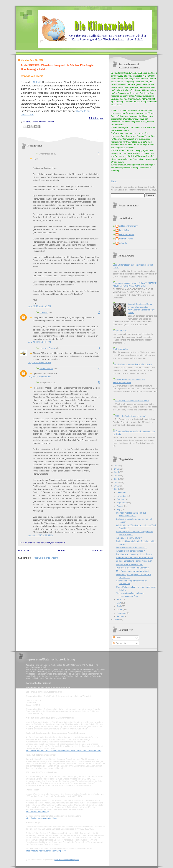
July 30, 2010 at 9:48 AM (39, 377)
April (119, 606)
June (119, 599)
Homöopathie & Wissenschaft (130, 564)
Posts (117, 638)
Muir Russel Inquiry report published (133, 571)
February (121, 613)
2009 (117, 620)
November (122, 496)
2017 (117, 466)
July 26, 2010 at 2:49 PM (40, 306)
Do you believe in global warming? (132, 547)
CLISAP (37, 82)
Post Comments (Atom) (46, 558)
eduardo (123, 243)
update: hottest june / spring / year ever (134, 561)
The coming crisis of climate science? (132, 401)
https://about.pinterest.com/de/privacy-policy (46, 851)
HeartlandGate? (120, 331)
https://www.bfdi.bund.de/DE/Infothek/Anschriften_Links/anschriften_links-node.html (64, 751)
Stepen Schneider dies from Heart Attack (135, 558)
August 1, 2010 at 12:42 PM (41, 535)
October (121, 499)
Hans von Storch (47, 348)
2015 (117, 472)
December (122, 492)
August (120, 506)
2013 (117, 479)
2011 (117, 486)
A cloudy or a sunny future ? (129, 538)
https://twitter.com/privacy (37, 812)
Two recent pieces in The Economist (133, 568)
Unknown (44, 312)
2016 (117, 469)
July (119, 509)
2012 (117, 482)
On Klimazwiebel (121, 349)
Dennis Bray (125, 230)
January (121, 616)
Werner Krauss (46, 369)
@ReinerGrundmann (129, 226)
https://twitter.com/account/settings (41, 818)
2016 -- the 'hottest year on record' (130, 416)
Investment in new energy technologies (134, 554)
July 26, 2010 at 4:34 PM (40, 342)
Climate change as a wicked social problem (133, 364)
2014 (117, 476)
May (119, 603)
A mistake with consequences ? (131, 551)
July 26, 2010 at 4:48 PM (40, 362)
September (122, 503)
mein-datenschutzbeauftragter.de (67, 860)
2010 (117, 489)
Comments (119, 643)
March (120, 610)
